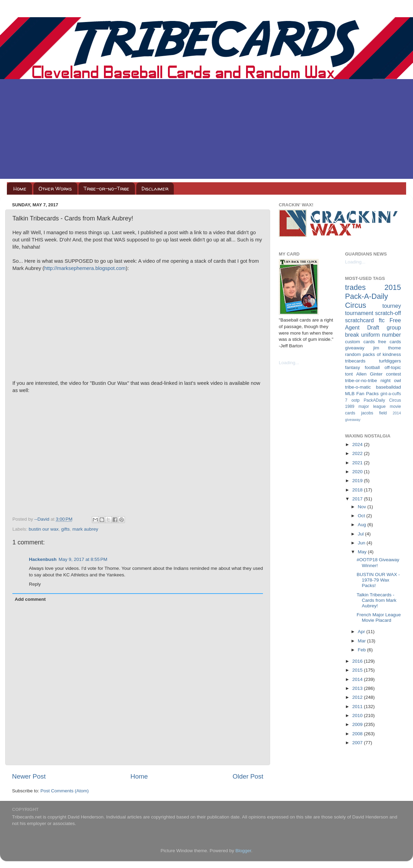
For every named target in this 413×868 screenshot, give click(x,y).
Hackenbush (43, 559)
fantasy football (363, 367)
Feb (363, 650)
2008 (358, 734)
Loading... (289, 363)
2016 (358, 661)
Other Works (55, 189)
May (363, 552)
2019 (358, 481)
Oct (362, 516)
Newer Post (29, 776)
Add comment (30, 599)
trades (356, 287)
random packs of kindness (373, 354)
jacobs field (374, 413)
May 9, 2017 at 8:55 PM (83, 559)
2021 (358, 463)
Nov (363, 507)
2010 (358, 715)
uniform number (381, 335)
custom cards (360, 342)
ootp (356, 400)
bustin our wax (44, 529)
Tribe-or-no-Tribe (107, 189)
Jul (362, 534)
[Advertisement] (206, 131)
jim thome (387, 348)
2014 (358, 679)
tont (349, 374)
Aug (363, 525)
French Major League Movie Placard (379, 617)
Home (20, 189)
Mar (363, 641)
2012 (358, 697)
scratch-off (388, 313)
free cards (390, 342)
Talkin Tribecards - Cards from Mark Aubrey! (377, 600)
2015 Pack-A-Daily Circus (373, 296)
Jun (362, 543)
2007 (358, 743)
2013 (358, 688)
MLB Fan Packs (362, 394)
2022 (358, 453)
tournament (359, 313)
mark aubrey (85, 529)
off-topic (393, 367)
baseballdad (388, 387)
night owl (391, 381)
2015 (358, 670)
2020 (358, 472)
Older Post (248, 776)
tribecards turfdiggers (373, 361)
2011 (358, 707)
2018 (358, 490)
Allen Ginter (369, 374)
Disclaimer (155, 189)
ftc (382, 320)
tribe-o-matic (358, 387)
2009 (358, 724)
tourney (392, 306)
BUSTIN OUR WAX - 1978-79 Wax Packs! (378, 580)
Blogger (243, 851)
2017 (358, 499)
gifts (66, 529)
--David (43, 519)
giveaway (355, 348)
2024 (358, 444)
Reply (35, 584)
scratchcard (360, 320)
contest (393, 374)
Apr (362, 632)
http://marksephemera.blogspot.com (85, 268)
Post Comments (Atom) (65, 791)
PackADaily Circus (382, 400)
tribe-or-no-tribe (361, 381)
